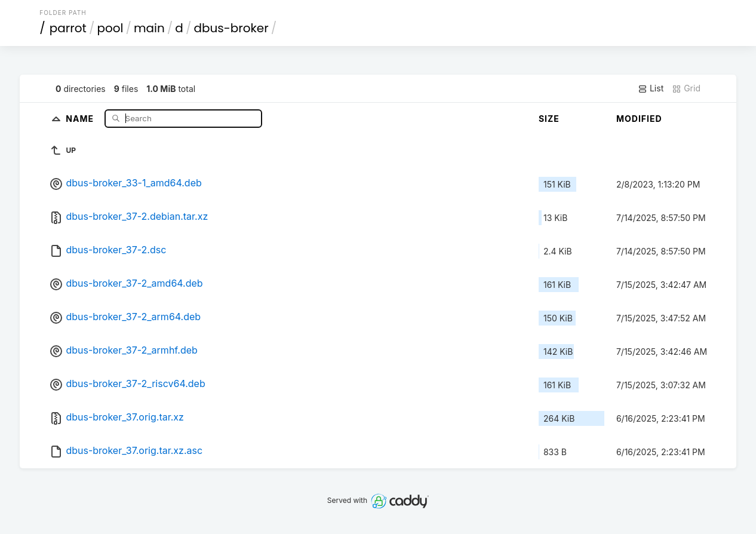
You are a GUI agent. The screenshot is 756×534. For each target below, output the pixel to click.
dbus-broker (231, 28)
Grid (686, 88)
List (651, 88)
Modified (639, 119)
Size (549, 119)
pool (110, 28)
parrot (68, 28)
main (149, 28)
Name (81, 118)
